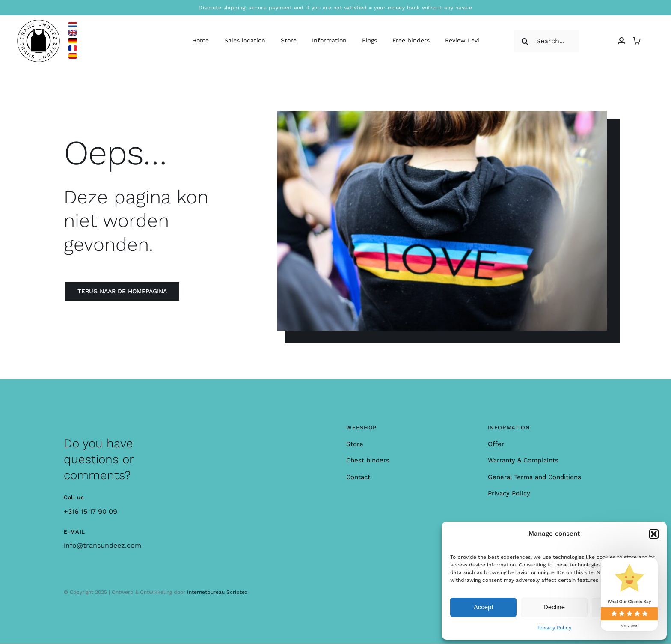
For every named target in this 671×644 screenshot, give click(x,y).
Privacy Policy (554, 628)
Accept (484, 607)
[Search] (525, 41)
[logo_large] (39, 23)
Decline (554, 607)
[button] (654, 534)
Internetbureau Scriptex (217, 592)
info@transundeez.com (102, 545)
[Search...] (546, 41)
